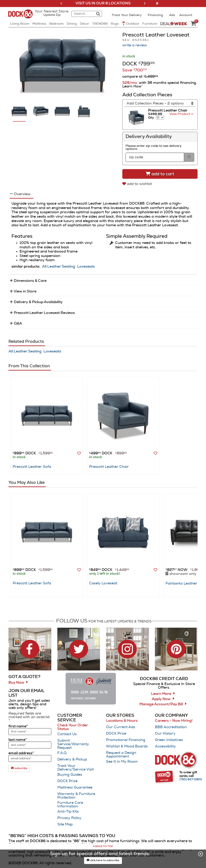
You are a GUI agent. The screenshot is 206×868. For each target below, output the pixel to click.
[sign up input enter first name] (30, 732)
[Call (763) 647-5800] (191, 780)
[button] (61, 3)
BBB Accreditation (171, 727)
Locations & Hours (122, 721)
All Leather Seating (59, 267)
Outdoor (130, 23)
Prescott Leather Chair (109, 467)
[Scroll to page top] (103, 847)
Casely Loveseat (103, 583)
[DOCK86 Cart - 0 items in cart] (193, 24)
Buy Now (16, 683)
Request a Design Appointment (121, 755)
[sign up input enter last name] (30, 745)
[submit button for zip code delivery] (189, 157)
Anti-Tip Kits (68, 812)
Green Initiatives (169, 740)
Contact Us (67, 734)
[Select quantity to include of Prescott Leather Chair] (160, 118)
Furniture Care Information (70, 805)
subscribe (19, 768)
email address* (21, 753)
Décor (84, 24)
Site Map (65, 824)
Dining (72, 24)
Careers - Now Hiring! (174, 721)
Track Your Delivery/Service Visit (76, 768)
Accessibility (165, 746)
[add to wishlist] (138, 184)
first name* (18, 726)
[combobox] (82, 14)
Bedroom (57, 24)
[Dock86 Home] (22, 16)
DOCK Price (67, 781)
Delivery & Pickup (72, 759)
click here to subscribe (103, 860)
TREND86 (100, 24)
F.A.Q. (62, 753)
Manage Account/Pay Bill (161, 704)
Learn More (161, 694)
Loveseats (86, 267)
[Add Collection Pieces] (160, 104)
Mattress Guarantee (75, 788)
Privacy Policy (69, 818)
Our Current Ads (121, 727)
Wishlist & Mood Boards (127, 746)
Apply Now (161, 699)
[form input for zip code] (155, 157)
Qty (151, 118)
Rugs (115, 24)
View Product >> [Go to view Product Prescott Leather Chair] (181, 114)
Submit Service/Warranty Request (73, 744)
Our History (165, 734)
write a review (135, 45)
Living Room (20, 24)
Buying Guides (70, 775)
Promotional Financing (126, 740)
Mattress (39, 24)
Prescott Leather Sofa (32, 467)
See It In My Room (122, 762)
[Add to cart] (160, 174)
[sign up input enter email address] (30, 758)
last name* (18, 740)
